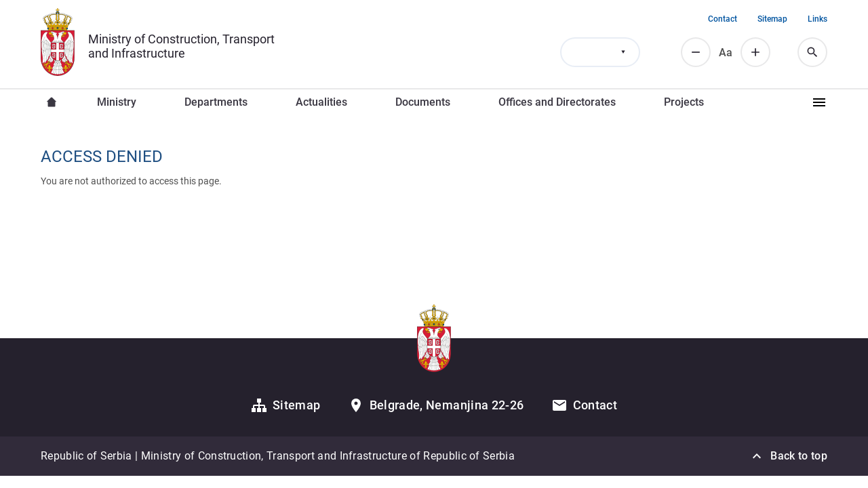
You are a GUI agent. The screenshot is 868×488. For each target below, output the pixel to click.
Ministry (117, 102)
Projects (684, 102)
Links (817, 19)
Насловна (52, 102)
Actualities (321, 102)
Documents (423, 102)
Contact (723, 19)
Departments (216, 102)
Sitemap (772, 19)
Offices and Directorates (557, 102)
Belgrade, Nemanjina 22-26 (447, 405)
